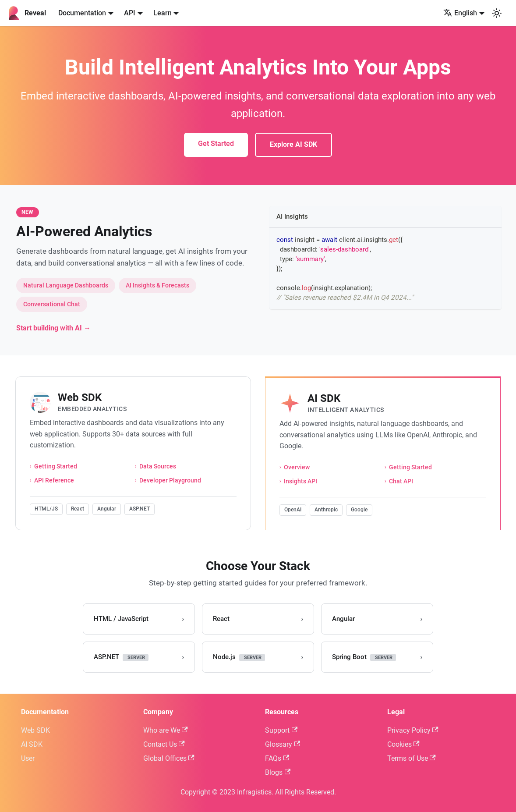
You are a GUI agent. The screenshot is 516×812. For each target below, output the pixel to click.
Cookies (403, 744)
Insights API (300, 481)
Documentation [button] (82, 13)
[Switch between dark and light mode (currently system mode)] (497, 13)
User (28, 758)
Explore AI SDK (293, 144)
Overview (297, 467)
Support (281, 730)
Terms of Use (412, 758)
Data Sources (158, 466)
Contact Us (164, 744)
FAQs (277, 758)
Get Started (216, 144)
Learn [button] (163, 13)
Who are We (166, 730)
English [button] (460, 13)
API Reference (54, 480)
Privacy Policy (413, 730)
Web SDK (35, 730)
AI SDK (32, 744)
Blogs (278, 772)
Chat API (401, 481)
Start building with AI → (53, 328)
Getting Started (56, 466)
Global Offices (169, 758)
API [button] (130, 13)
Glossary (283, 744)
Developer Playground (170, 480)
